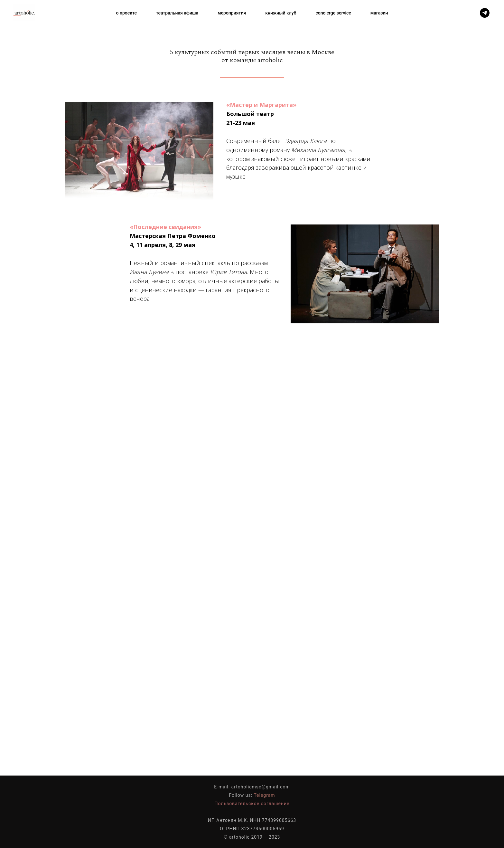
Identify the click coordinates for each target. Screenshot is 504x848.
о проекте (126, 13)
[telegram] (485, 13)
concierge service (333, 13)
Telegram (264, 795)
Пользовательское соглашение (252, 804)
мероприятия (232, 13)
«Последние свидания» (165, 227)
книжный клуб (281, 13)
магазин (379, 13)
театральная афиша (177, 13)
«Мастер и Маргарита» (261, 105)
